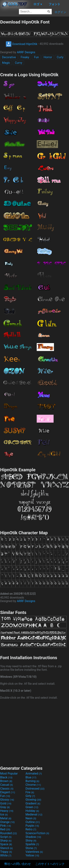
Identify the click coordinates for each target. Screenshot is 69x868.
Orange (7, 822)
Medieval (34, 814)
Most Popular (9, 774)
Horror (48, 57)
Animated (34, 774)
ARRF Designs (26, 52)
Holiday (32, 811)
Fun (36, 57)
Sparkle (32, 844)
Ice (4, 814)
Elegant (8, 792)
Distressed (35, 789)
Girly (30, 796)
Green (32, 807)
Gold (6, 803)
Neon (31, 818)
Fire (30, 792)
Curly (60, 57)
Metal (6, 818)
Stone (31, 848)
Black (6, 777)
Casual (7, 785)
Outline (33, 822)
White (6, 855)
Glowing (33, 800)
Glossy (7, 800)
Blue (31, 777)
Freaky (25, 57)
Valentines (34, 852)
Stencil (6, 848)
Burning (32, 781)
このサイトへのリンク (50, 864)
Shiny (31, 841)
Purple (32, 826)
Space (6, 844)
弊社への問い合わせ (18, 864)
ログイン (60, 12)
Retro (31, 829)
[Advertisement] (34, 732)
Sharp (6, 841)
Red (5, 829)
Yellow (32, 855)
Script (6, 837)
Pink (6, 826)
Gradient (33, 803)
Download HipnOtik (22, 44)
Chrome (33, 785)
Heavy (7, 811)
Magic (6, 63)
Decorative (9, 57)
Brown (6, 781)
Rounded (9, 833)
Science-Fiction (37, 833)
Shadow (33, 837)
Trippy (6, 852)
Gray (5, 807)
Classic (7, 789)
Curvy (19, 63)
